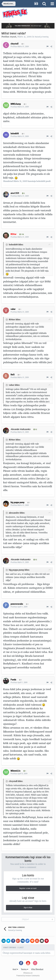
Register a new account (28, 888)
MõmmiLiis (16, 771)
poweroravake (17, 604)
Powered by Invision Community (28, 976)
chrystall (13, 37)
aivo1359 (15, 193)
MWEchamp (16, 104)
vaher (13, 309)
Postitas (20, 46)
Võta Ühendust (37, 969)
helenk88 (15, 134)
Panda (13, 680)
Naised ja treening (42, 37)
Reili (13, 375)
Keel (15, 969)
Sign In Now (28, 908)
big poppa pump (17, 502)
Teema (25, 969)
